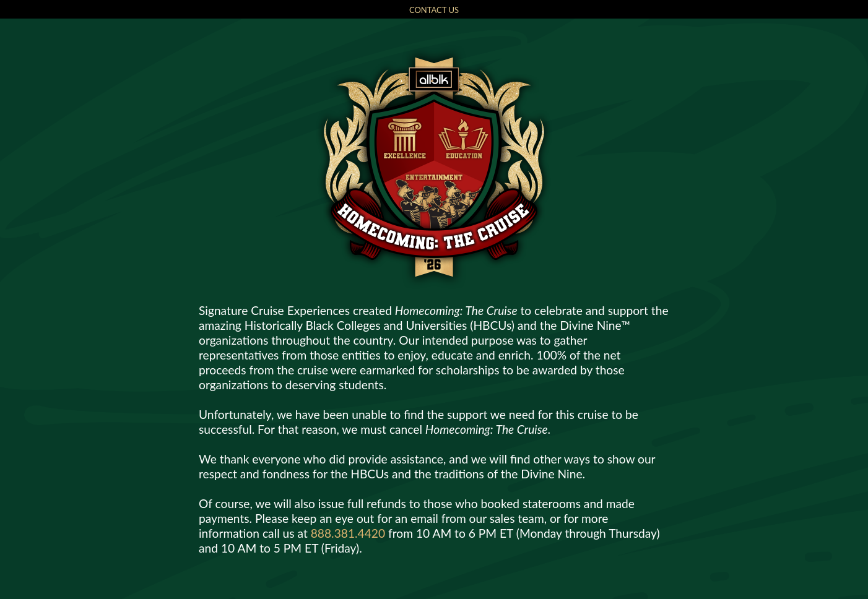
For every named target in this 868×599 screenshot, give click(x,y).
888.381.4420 (348, 533)
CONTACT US (434, 10)
